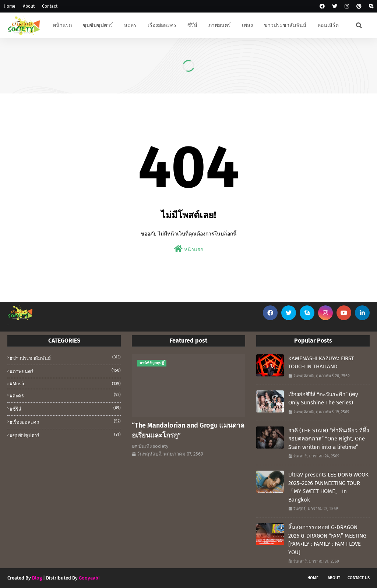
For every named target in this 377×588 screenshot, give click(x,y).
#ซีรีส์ (65, 408)
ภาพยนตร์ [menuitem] (220, 25)
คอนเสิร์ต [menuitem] (328, 25)
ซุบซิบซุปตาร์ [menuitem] (98, 25)
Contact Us (359, 578)
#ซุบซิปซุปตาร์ (65, 435)
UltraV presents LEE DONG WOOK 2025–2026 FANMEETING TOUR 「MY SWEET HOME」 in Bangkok (328, 487)
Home (10, 6)
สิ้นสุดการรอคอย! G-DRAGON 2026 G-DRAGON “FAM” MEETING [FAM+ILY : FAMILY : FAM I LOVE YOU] (327, 540)
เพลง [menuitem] (247, 25)
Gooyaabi (89, 578)
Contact (50, 6)
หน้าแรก (189, 249)
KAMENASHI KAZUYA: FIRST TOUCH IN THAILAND (321, 363)
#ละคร (65, 395)
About (29, 6)
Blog (37, 578)
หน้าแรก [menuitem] (62, 25)
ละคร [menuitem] (130, 25)
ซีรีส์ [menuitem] (192, 25)
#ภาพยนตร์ (65, 371)
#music (65, 384)
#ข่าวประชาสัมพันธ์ (65, 358)
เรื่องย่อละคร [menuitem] (162, 25)
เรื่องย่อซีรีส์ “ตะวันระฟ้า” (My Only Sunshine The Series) (323, 399)
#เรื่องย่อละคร (65, 422)
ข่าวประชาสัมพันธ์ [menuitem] (285, 25)
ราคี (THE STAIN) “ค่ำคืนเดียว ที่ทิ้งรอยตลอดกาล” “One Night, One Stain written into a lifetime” (329, 439)
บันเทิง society (153, 446)
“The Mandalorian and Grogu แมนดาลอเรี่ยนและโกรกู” (188, 430)
